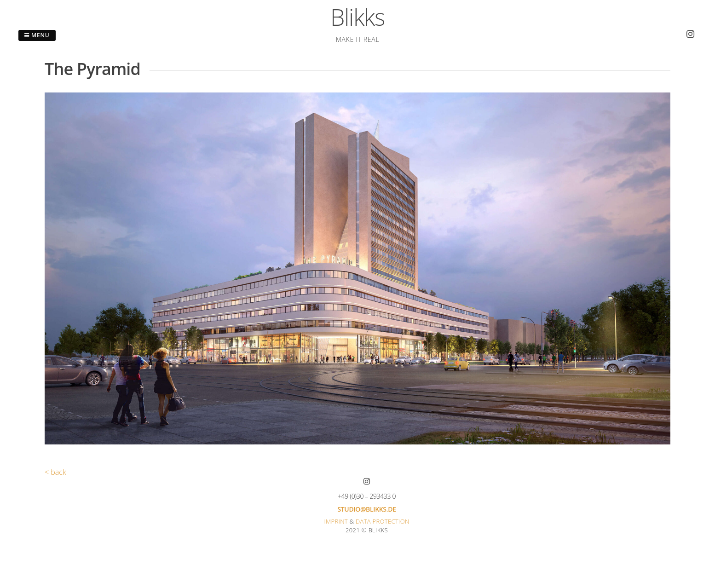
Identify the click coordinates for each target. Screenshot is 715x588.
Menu (37, 35)
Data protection (383, 521)
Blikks (357, 17)
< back (55, 472)
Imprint (336, 521)
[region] (357, 268)
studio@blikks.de (366, 509)
